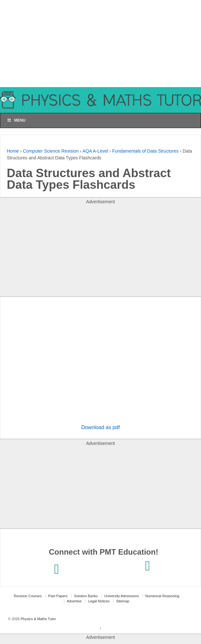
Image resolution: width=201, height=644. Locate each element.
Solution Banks (86, 596)
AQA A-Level (95, 151)
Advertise (74, 601)
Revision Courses (28, 596)
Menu (16, 120)
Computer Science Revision (51, 151)
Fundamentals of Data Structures (145, 151)
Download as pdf (100, 427)
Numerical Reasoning (162, 596)
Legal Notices (99, 601)
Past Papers (58, 596)
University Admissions (121, 596)
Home (13, 151)
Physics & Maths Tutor (38, 619)
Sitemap (122, 601)
